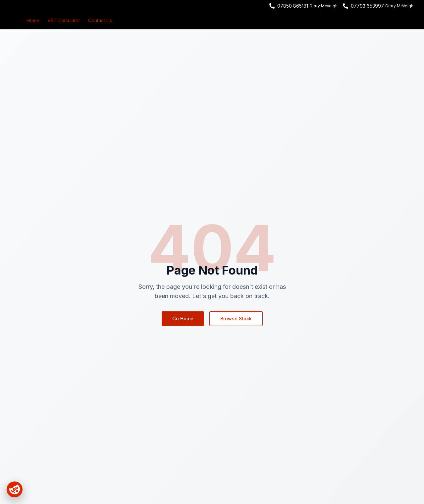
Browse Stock (236, 318)
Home (33, 20)
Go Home (183, 318)
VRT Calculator (64, 20)
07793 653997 (367, 6)
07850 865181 (293, 6)
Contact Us (100, 20)
